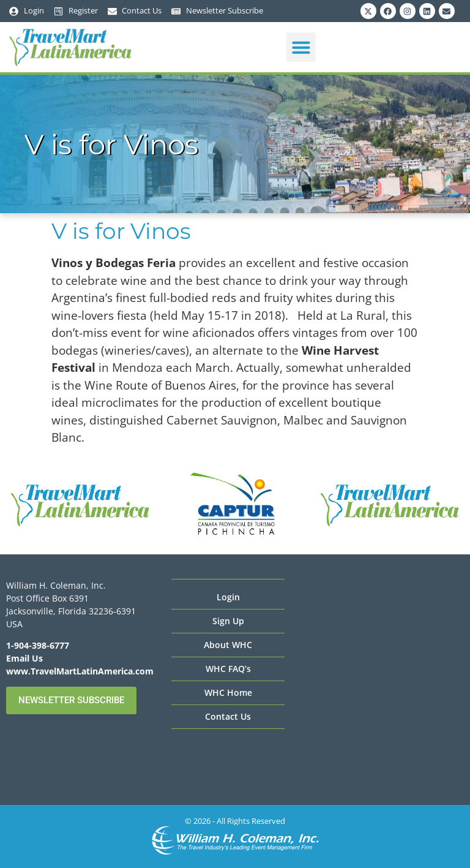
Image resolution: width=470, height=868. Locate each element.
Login (228, 597)
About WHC (228, 645)
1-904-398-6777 (38, 645)
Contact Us (228, 716)
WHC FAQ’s (228, 669)
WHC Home (228, 693)
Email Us (24, 658)
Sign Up (228, 621)
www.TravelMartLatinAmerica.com (80, 671)
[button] (301, 47)
